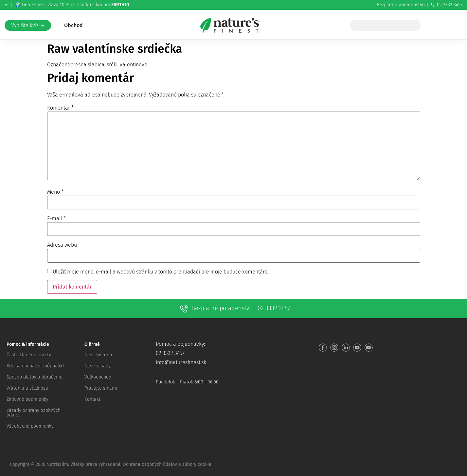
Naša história (98, 355)
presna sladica (87, 65)
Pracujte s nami (101, 388)
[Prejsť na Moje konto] (438, 25)
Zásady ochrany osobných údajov (34, 413)
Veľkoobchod (98, 377)
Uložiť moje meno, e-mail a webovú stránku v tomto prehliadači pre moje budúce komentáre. (161, 272)
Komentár (60, 108)
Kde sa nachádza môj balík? (36, 366)
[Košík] (451, 25)
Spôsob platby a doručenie (35, 377)
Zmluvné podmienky (27, 399)
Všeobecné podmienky (30, 426)
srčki (112, 65)
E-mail (56, 219)
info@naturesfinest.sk (181, 362)
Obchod (73, 25)
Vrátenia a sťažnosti (27, 388)
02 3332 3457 (446, 5)
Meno (55, 192)
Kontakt (92, 399)
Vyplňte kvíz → (28, 25)
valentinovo (134, 65)
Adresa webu (62, 245)
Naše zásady (98, 366)
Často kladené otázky (29, 355)
